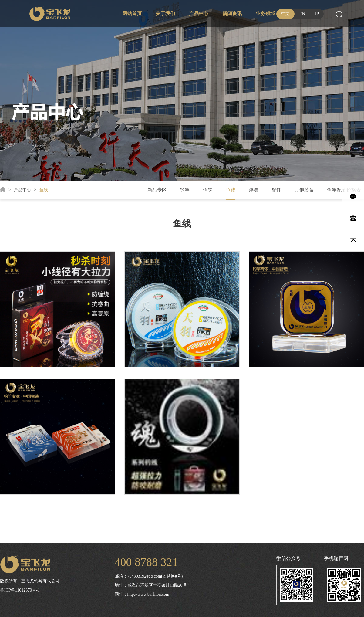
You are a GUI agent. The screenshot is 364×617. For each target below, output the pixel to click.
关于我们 (165, 14)
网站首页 (132, 14)
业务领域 (265, 14)
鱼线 (231, 190)
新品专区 (157, 190)
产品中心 (199, 14)
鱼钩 (208, 190)
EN (302, 14)
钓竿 (185, 190)
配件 (276, 190)
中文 (285, 14)
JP (317, 14)
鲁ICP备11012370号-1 (20, 590)
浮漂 (254, 190)
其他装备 (304, 190)
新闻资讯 (232, 14)
